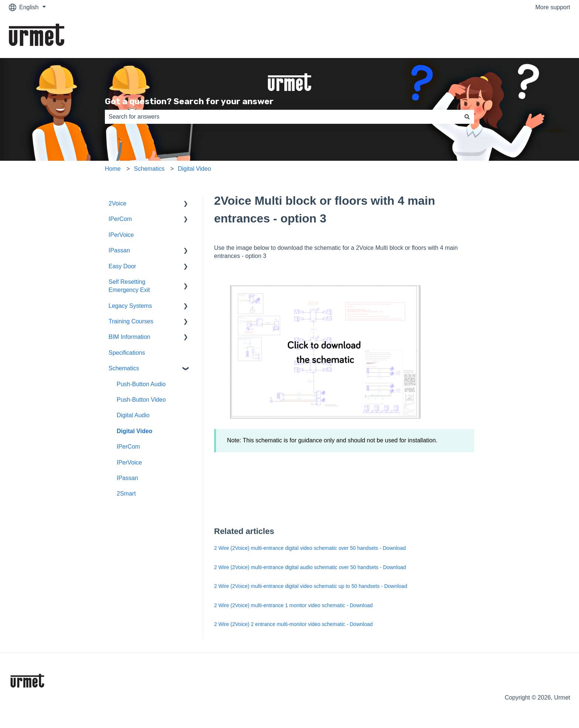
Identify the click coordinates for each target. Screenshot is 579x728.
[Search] (467, 117)
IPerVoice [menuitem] (121, 235)
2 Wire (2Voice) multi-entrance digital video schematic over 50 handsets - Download (310, 548)
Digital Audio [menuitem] (133, 415)
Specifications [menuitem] (127, 353)
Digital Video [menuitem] (135, 431)
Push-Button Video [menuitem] (141, 400)
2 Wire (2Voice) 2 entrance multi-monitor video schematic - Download (294, 624)
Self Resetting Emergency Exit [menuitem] (129, 286)
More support (553, 7)
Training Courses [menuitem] (131, 321)
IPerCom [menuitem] (120, 219)
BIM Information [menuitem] (129, 337)
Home (113, 169)
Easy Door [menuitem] (122, 266)
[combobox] (282, 117)
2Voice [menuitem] (117, 203)
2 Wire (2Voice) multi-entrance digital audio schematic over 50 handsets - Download (310, 567)
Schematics (149, 169)
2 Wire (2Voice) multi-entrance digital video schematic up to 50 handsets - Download (311, 586)
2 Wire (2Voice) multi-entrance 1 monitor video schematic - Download (294, 605)
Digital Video (195, 169)
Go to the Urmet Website (530, 36)
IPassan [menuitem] (119, 250)
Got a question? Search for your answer (189, 101)
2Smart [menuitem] (126, 494)
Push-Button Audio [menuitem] (141, 384)
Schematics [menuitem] (124, 368)
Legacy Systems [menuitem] (130, 306)
